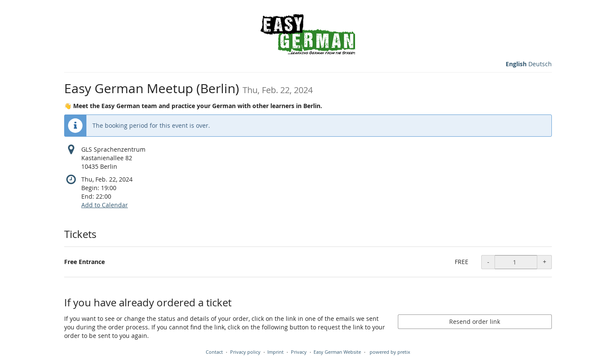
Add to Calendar (105, 205)
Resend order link (475, 321)
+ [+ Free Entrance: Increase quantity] (545, 262)
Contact (214, 352)
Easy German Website (337, 352)
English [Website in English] (516, 64)
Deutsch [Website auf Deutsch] (540, 64)
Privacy (299, 352)
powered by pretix (390, 352)
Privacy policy (245, 352)
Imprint (275, 352)
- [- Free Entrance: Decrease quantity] (488, 262)
